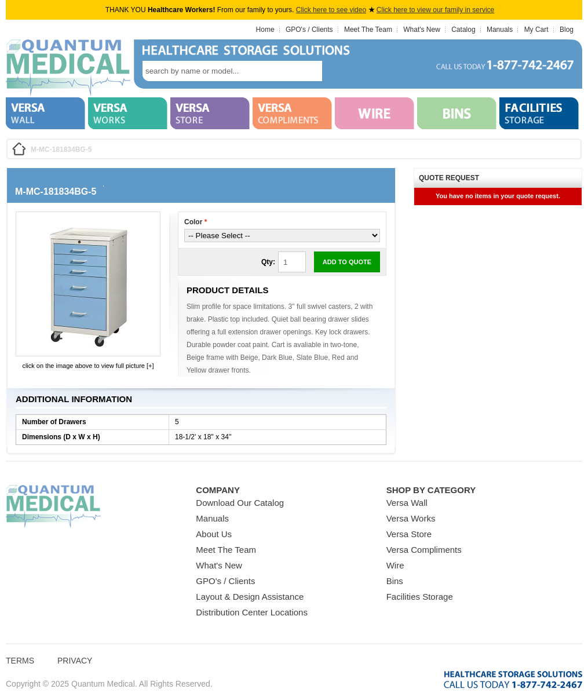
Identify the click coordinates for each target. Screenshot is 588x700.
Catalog (463, 30)
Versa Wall (407, 503)
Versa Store (409, 534)
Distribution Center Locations (252, 612)
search (339, 71)
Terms (20, 661)
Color (196, 222)
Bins (395, 581)
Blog (567, 30)
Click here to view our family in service (435, 10)
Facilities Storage (420, 597)
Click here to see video (331, 10)
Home (265, 30)
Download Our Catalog (240, 503)
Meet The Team (368, 30)
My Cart (536, 30)
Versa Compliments (424, 550)
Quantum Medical (53, 507)
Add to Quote (347, 262)
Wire (395, 565)
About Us (214, 534)
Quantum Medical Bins (68, 68)
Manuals (500, 30)
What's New (422, 30)
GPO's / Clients (309, 30)
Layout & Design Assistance (250, 597)
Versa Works (411, 518)
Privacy (75, 661)
